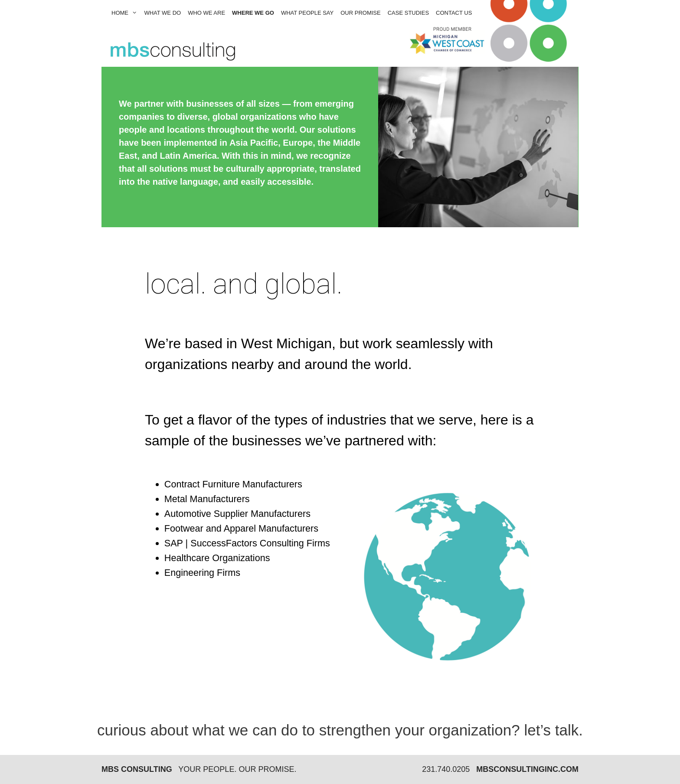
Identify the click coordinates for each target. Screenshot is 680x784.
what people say (307, 13)
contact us (454, 13)
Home (126, 13)
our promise (360, 13)
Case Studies (408, 13)
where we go (253, 13)
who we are (206, 13)
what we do (162, 13)
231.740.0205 (446, 769)
